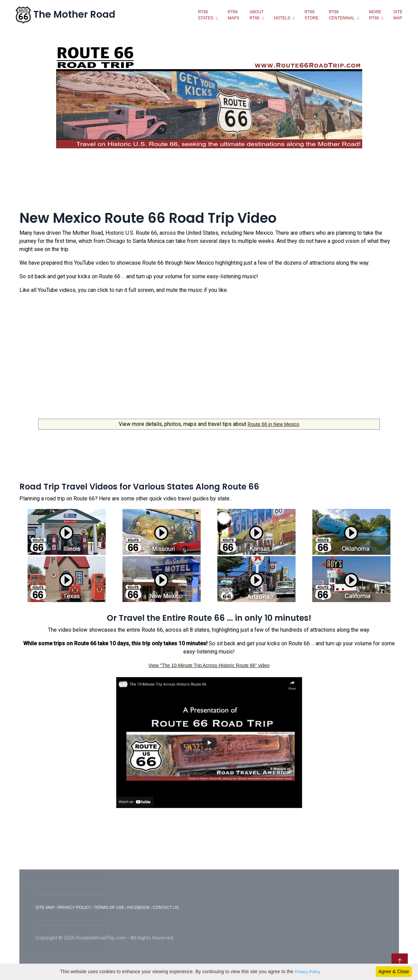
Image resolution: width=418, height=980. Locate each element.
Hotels (281, 18)
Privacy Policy (307, 972)
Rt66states (205, 15)
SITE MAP (45, 907)
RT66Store (311, 15)
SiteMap (397, 15)
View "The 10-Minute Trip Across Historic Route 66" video (209, 665)
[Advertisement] (209, 183)
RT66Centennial (341, 15)
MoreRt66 (374, 15)
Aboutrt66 (256, 15)
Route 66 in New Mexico (273, 424)
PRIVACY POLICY (74, 907)
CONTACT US (166, 907)
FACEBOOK (139, 907)
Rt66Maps (233, 15)
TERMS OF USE (109, 907)
